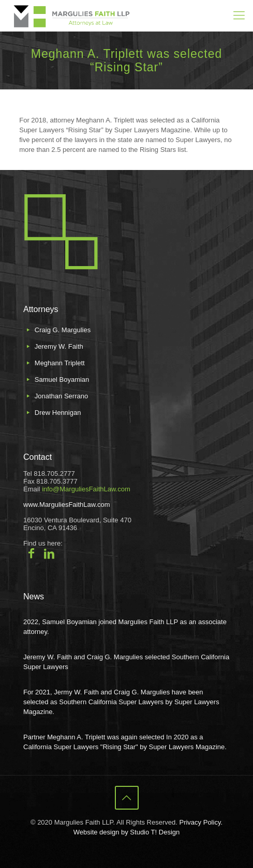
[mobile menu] (239, 16)
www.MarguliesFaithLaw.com (67, 505)
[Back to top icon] (127, 798)
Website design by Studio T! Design (126, 832)
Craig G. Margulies (63, 330)
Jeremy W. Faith (59, 346)
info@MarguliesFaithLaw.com (86, 489)
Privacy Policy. (201, 822)
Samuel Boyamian (62, 379)
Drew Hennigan (58, 413)
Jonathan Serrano (61, 396)
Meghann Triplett (60, 363)
